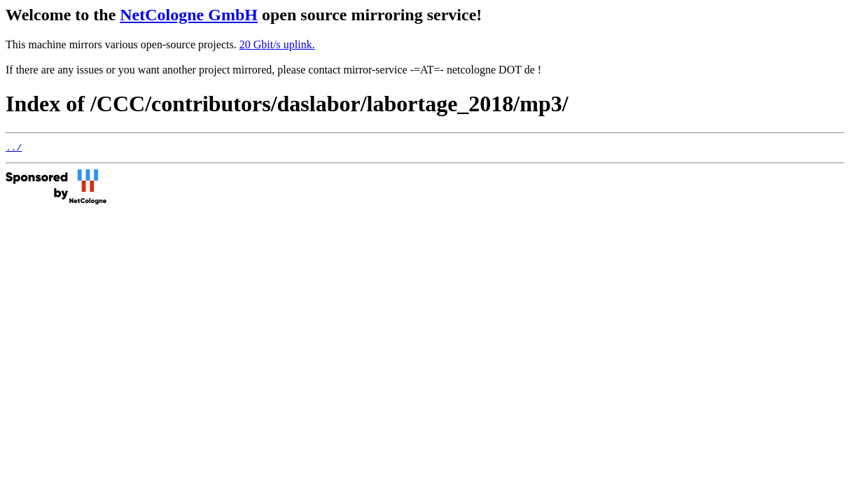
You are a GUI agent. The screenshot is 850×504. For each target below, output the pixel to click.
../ (14, 149)
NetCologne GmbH (189, 15)
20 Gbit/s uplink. (277, 44)
